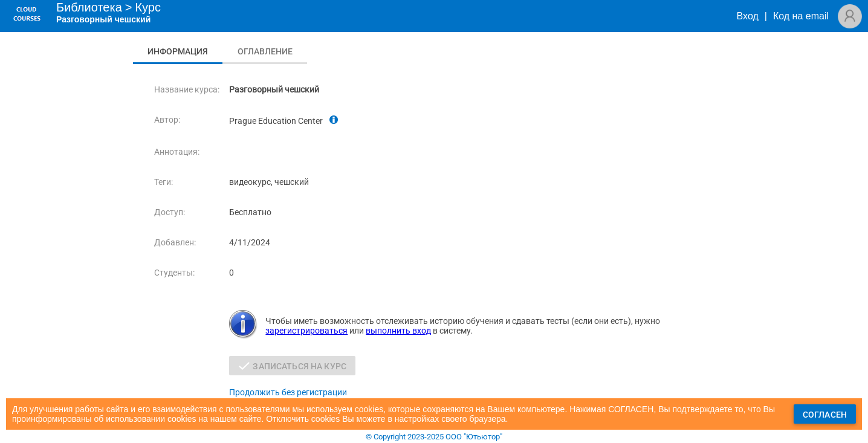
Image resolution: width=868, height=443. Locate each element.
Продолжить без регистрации (288, 392)
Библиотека (89, 7)
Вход (748, 16)
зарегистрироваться (306, 331)
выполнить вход (398, 331)
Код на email (801, 16)
